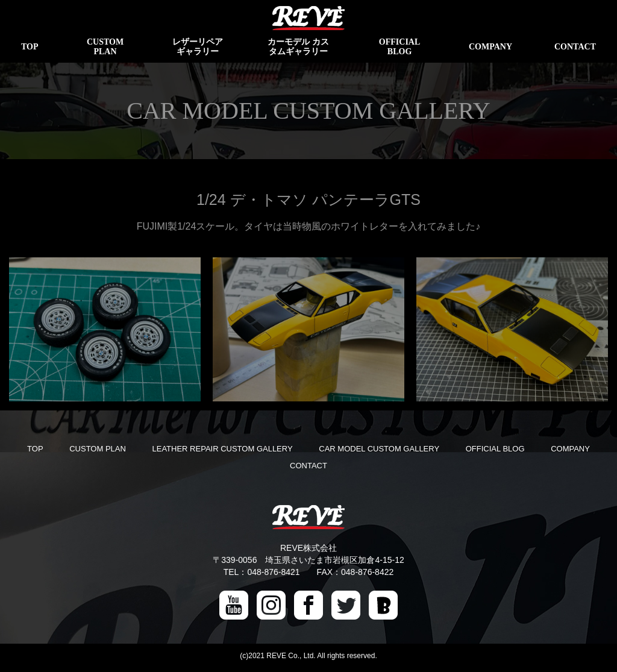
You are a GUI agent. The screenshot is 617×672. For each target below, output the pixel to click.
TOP (35, 449)
